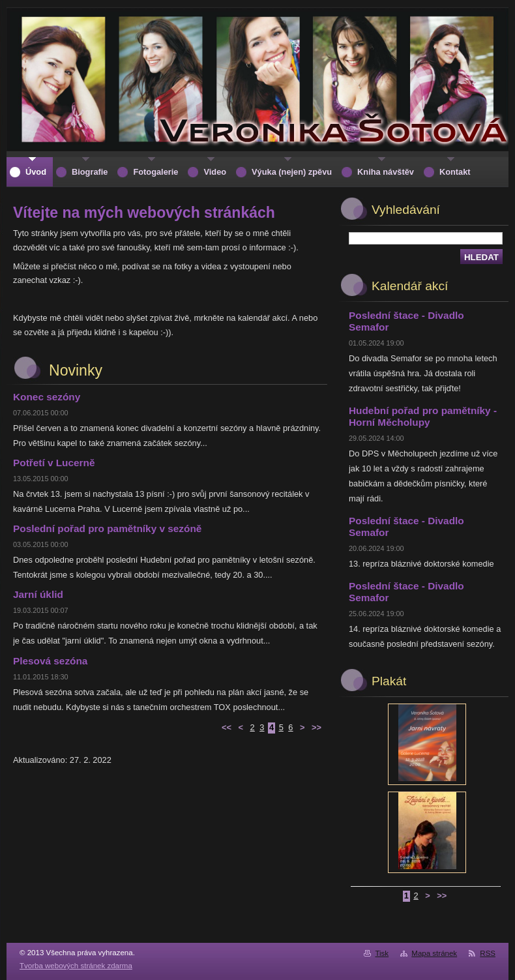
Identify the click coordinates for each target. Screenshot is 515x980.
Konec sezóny (47, 397)
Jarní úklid (38, 594)
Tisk (382, 953)
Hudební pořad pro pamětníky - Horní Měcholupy (423, 416)
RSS (488, 953)
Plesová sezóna (50, 661)
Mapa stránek (434, 953)
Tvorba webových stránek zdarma (76, 966)
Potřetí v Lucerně (54, 463)
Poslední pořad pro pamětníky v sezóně (107, 528)
